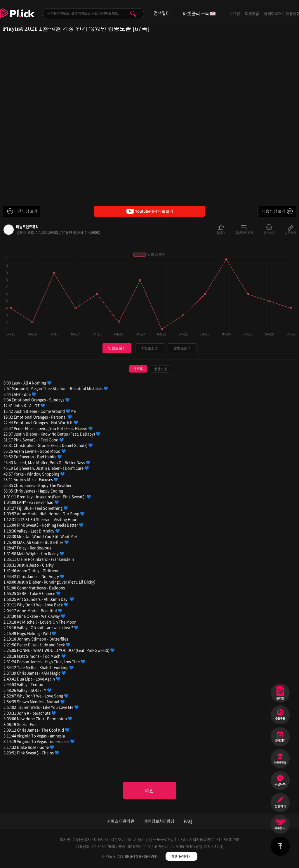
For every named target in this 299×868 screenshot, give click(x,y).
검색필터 (162, 13)
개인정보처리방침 (159, 821)
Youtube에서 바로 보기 (149, 211)
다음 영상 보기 (274, 211)
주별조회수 (149, 348)
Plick (17, 18)
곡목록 (138, 369)
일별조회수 (117, 348)
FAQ (188, 821)
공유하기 (269, 232)
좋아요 (221, 232)
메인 (149, 790)
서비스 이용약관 (121, 821)
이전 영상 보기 (26, 211)
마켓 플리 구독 (199, 14)
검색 (133, 14)
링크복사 (291, 232)
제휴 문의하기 (181, 856)
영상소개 (160, 369)
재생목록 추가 (244, 232)
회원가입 (252, 13)
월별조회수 (182, 348)
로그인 (235, 13)
